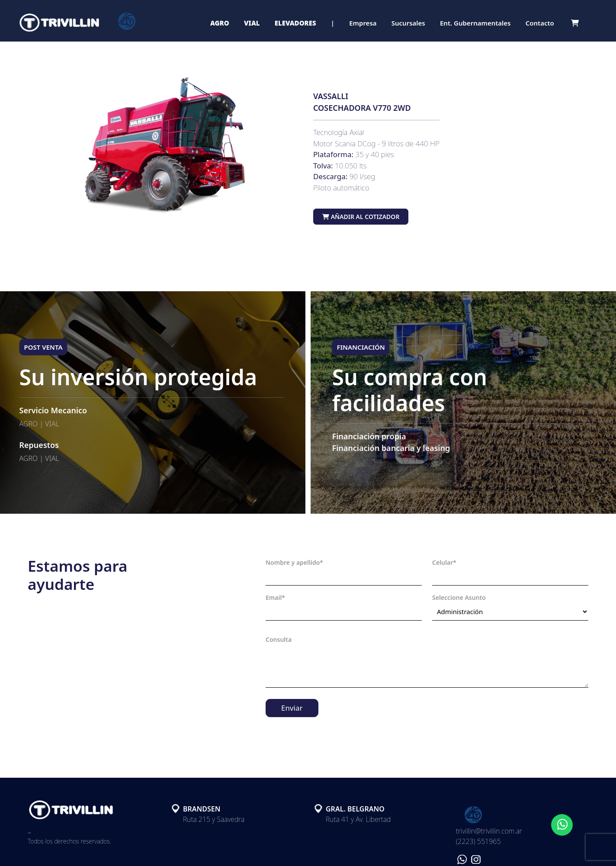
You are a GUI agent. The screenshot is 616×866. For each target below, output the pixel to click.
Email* (275, 597)
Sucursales (408, 23)
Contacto (540, 23)
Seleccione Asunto (459, 597)
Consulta (279, 639)
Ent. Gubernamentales (475, 23)
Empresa (363, 23)
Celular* (444, 562)
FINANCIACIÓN (367, 347)
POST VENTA (37, 347)
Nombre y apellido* (294, 562)
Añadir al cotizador (361, 217)
